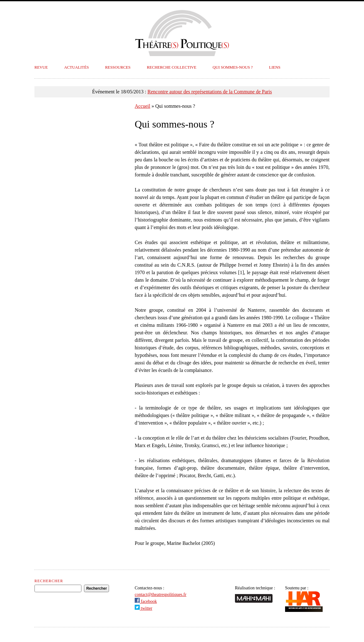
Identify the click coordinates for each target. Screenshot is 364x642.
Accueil (143, 106)
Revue (41, 67)
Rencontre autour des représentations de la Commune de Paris (210, 92)
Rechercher (49, 581)
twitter (143, 608)
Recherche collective (172, 67)
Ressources (118, 67)
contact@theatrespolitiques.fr (161, 595)
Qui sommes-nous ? (233, 67)
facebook (146, 601)
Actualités (77, 67)
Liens (275, 67)
